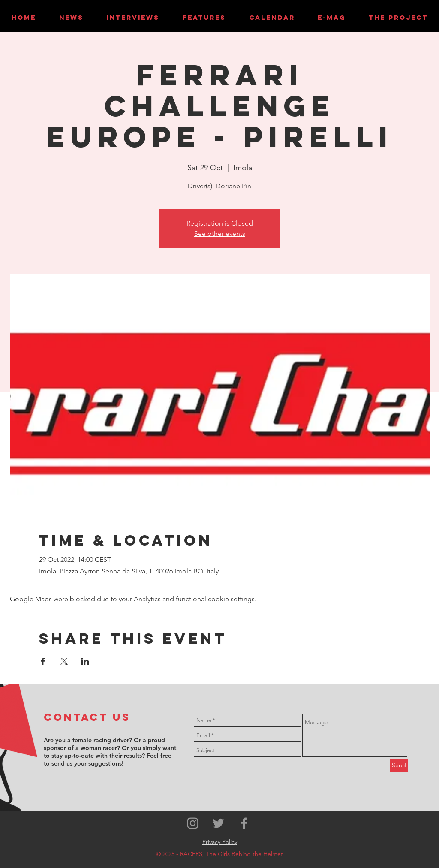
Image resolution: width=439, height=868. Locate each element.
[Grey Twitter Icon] (218, 823)
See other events (220, 234)
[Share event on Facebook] (43, 661)
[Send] (399, 765)
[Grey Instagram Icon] (193, 823)
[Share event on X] (64, 661)
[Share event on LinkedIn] (85, 661)
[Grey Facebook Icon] (244, 823)
